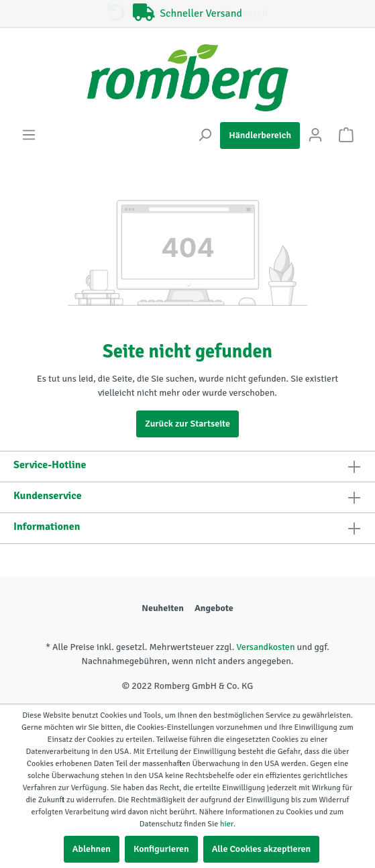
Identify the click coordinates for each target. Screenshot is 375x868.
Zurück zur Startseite (187, 424)
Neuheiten (163, 608)
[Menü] (29, 135)
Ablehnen (92, 849)
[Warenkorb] (346, 135)
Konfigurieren (161, 849)
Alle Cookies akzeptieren (262, 849)
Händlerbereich (260, 135)
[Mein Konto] (315, 135)
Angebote (214, 608)
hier (227, 824)
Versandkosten (265, 647)
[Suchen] (205, 135)
